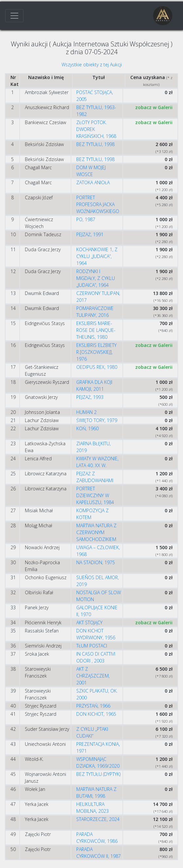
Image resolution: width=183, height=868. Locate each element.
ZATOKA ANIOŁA (93, 182)
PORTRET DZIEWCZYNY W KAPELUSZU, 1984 (95, 495)
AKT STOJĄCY (89, 622)
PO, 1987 (86, 219)
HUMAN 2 (86, 412)
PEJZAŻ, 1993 (90, 397)
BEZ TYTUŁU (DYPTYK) (98, 774)
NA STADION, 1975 (96, 562)
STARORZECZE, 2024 (98, 819)
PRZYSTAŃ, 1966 (93, 706)
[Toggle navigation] (14, 16)
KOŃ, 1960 (87, 428)
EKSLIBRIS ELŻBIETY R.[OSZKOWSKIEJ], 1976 (96, 352)
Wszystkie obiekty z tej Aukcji (92, 65)
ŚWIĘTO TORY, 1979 (97, 420)
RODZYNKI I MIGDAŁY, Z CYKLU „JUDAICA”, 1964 (96, 278)
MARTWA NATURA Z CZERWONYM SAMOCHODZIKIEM (96, 532)
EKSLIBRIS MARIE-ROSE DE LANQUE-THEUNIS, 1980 (96, 330)
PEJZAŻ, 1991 (90, 234)
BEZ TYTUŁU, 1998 (95, 144)
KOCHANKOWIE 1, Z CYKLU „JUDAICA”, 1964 (97, 256)
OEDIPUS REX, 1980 (97, 367)
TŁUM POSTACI (92, 646)
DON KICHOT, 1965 (96, 714)
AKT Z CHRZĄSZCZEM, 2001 (93, 676)
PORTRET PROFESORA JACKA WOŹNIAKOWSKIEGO (98, 204)
